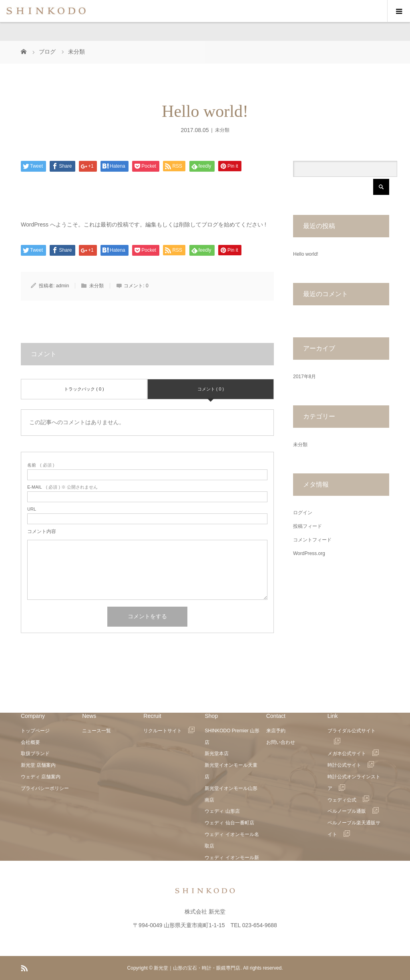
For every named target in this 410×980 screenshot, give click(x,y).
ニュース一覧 (96, 731)
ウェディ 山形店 (222, 811)
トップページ (35, 731)
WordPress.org (309, 553)
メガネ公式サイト (353, 754)
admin (63, 286)
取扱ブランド (35, 754)
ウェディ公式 (348, 800)
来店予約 (276, 731)
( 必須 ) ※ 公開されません (62, 487)
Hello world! (306, 254)
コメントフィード (312, 540)
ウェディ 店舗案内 (41, 777)
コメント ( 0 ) (211, 389)
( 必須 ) (41, 465)
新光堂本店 (217, 754)
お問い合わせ (281, 742)
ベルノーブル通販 (353, 811)
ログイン (303, 513)
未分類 (222, 130)
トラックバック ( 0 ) (84, 389)
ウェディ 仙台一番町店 (229, 823)
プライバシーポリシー (45, 788)
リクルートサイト (169, 731)
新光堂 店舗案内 (38, 765)
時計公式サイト (351, 765)
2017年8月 (304, 377)
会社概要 (30, 742)
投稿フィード (307, 526)
